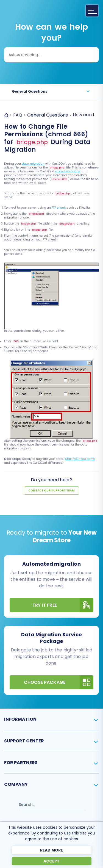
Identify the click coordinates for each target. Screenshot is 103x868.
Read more (51, 850)
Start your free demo (80, 459)
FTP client (58, 208)
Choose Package (59, 682)
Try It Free (63, 605)
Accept (51, 861)
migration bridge (68, 171)
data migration (33, 164)
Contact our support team (51, 490)
